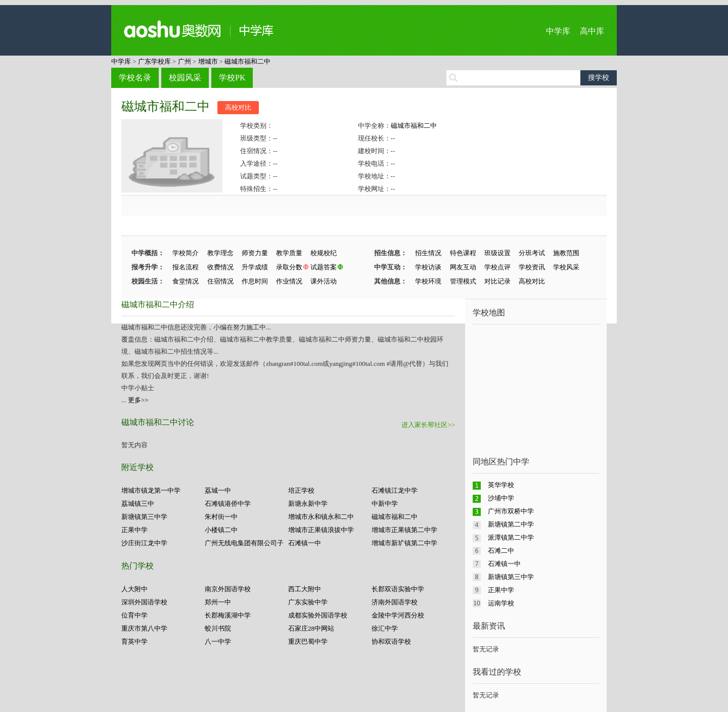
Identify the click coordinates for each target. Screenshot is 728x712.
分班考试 (532, 253)
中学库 (558, 31)
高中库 (592, 31)
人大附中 (134, 589)
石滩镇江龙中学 (395, 490)
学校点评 (497, 267)
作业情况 (289, 281)
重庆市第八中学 (144, 628)
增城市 (208, 61)
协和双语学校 (391, 642)
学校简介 (186, 253)
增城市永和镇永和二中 (321, 517)
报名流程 (186, 267)
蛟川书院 (218, 628)
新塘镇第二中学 (511, 524)
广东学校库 (154, 61)
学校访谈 (428, 267)
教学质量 (289, 253)
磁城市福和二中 (247, 61)
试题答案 (324, 267)
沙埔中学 (501, 498)
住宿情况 (220, 281)
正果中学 (134, 530)
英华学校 (501, 485)
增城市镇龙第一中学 (151, 490)
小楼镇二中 (221, 530)
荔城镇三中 (138, 504)
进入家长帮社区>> (428, 425)
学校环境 (428, 281)
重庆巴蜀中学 (308, 642)
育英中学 (134, 642)
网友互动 (463, 267)
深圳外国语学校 (144, 602)
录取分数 (289, 267)
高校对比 (238, 107)
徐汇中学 (385, 628)
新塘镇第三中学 (144, 517)
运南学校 (501, 603)
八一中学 (218, 642)
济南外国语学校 (395, 602)
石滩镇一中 (305, 543)
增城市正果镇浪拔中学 (321, 530)
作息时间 (255, 281)
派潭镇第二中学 (511, 537)
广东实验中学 (308, 602)
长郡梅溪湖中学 (228, 615)
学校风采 (566, 267)
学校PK (232, 78)
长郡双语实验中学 (398, 589)
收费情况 (220, 267)
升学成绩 (255, 267)
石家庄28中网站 (311, 628)
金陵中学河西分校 (398, 615)
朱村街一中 (221, 517)
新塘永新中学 (308, 504)
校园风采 (185, 78)
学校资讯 (532, 267)
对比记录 (497, 281)
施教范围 (566, 253)
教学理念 (220, 253)
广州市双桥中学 (511, 511)
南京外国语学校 (228, 589)
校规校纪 (324, 253)
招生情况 (428, 253)
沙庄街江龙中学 (144, 543)
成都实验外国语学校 (318, 615)
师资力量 (255, 253)
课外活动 (324, 281)
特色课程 (463, 253)
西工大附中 (305, 589)
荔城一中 (218, 490)
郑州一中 (218, 602)
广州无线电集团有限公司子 (244, 543)
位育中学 (134, 615)
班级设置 (497, 253)
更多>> (138, 400)
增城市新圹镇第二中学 (404, 543)
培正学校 (301, 490)
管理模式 (463, 281)
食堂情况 (186, 281)
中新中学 (385, 504)
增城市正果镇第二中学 (404, 530)
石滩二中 (501, 551)
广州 (185, 61)
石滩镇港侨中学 (228, 504)
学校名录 (135, 78)
